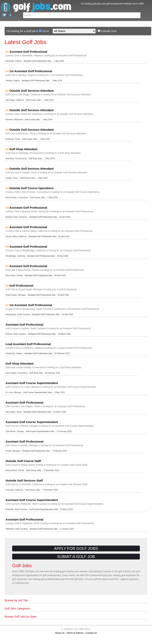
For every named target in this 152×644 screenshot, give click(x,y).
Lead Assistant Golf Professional (28, 344)
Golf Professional (21, 286)
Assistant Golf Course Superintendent (32, 383)
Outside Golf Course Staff (23, 461)
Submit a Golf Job (76, 557)
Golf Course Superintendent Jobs (38, 392)
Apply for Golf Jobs (76, 548)
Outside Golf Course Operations (32, 188)
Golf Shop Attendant (23, 149)
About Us (60, 633)
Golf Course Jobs (33, 100)
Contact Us (3, 15)
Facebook (9, 15)
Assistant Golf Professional (28, 52)
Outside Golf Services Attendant (32, 91)
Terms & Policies (75, 633)
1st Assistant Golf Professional (31, 71)
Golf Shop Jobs (35, 159)
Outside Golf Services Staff (24, 480)
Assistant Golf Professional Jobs (37, 61)
